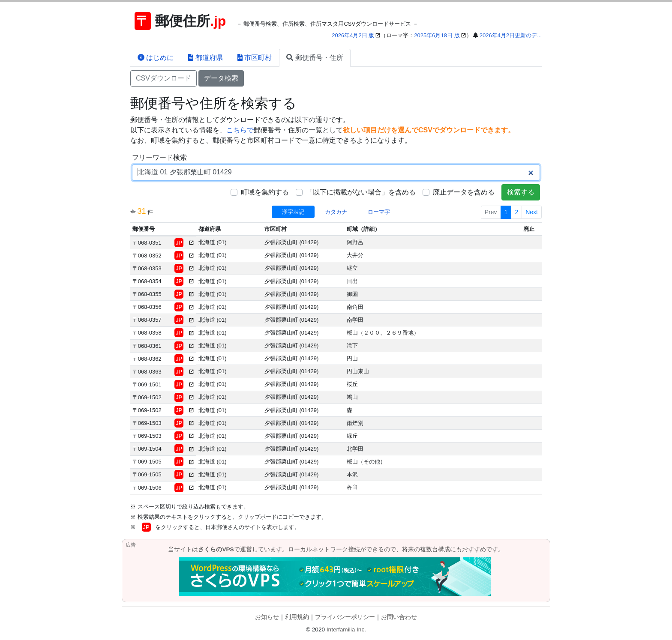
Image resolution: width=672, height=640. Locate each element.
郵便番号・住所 (315, 58)
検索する (521, 192)
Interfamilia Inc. (346, 630)
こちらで (240, 130)
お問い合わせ (399, 617)
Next (532, 212)
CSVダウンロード (163, 78)
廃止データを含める (464, 192)
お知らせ (267, 617)
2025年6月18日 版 (437, 35)
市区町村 (255, 58)
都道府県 (205, 58)
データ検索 (221, 78)
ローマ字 (379, 212)
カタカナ (336, 212)
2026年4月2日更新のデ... (511, 35)
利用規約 (297, 617)
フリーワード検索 (159, 157)
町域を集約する (265, 192)
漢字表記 (293, 212)
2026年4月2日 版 (353, 35)
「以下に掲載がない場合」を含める (361, 192)
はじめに (156, 58)
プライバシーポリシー (345, 617)
